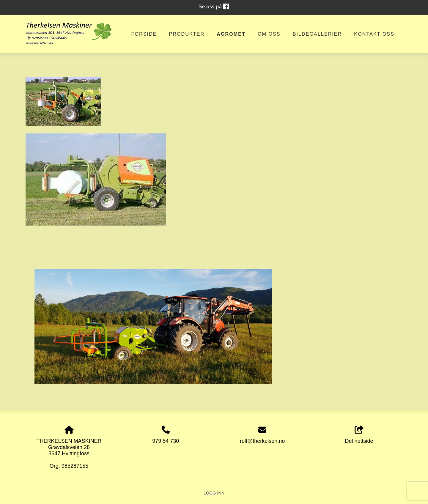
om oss (269, 34)
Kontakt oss (374, 34)
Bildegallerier (317, 34)
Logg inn (214, 493)
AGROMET (231, 34)
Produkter (187, 34)
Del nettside (359, 435)
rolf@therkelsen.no (262, 441)
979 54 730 (166, 441)
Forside (144, 34)
